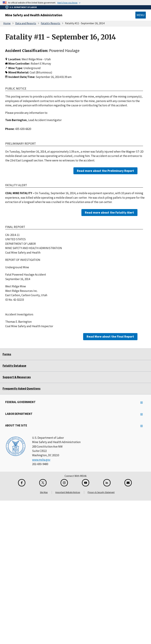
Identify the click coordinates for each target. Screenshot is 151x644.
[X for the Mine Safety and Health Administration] (43, 483)
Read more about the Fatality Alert (109, 212)
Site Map (44, 492)
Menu (141, 15)
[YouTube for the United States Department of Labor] (86, 483)
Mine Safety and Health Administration (34, 15)
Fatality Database (14, 366)
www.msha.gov (41, 460)
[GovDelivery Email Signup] (128, 483)
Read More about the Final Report (110, 336)
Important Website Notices (68, 492)
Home (7, 23)
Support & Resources (17, 377)
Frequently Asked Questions (22, 389)
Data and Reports (26, 23)
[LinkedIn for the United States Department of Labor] (107, 483)
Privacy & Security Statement (101, 492)
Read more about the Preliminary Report (105, 171)
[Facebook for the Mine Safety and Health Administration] (22, 483)
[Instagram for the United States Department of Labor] (64, 483)
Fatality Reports (51, 23)
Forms (7, 354)
